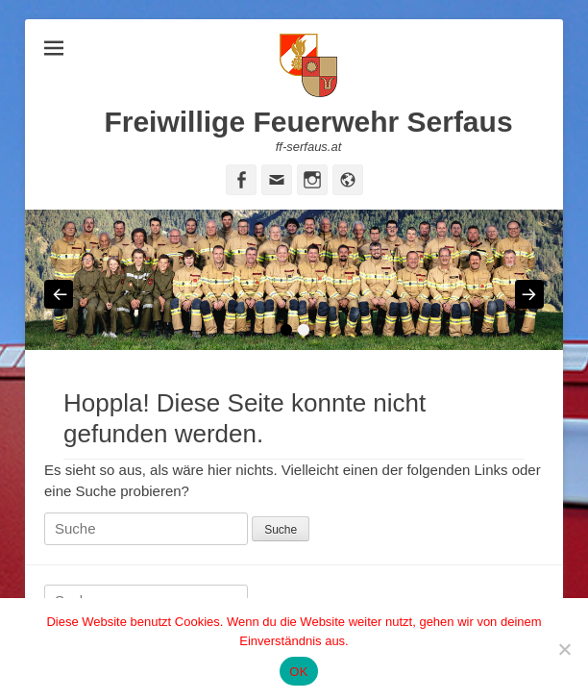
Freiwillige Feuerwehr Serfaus (308, 122)
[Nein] (564, 649)
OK (298, 672)
